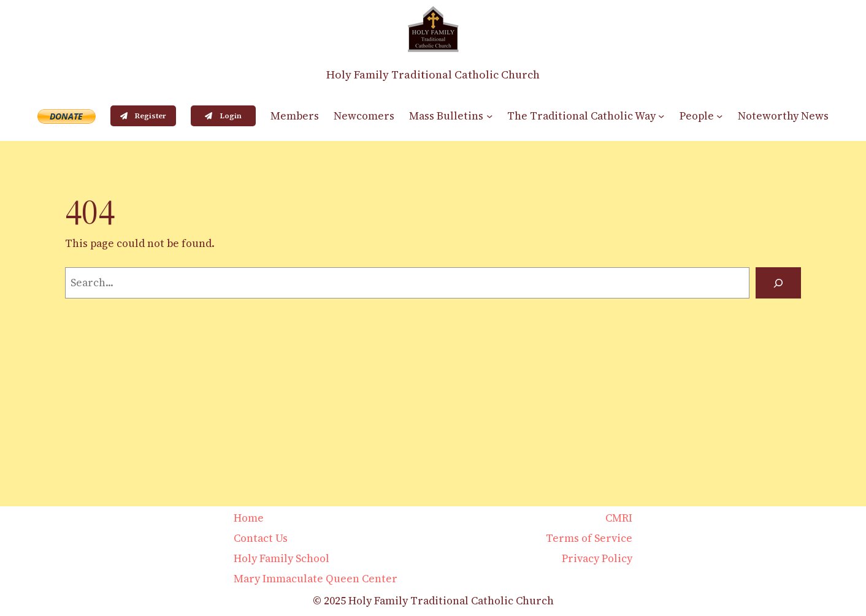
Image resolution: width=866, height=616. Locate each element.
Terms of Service (589, 538)
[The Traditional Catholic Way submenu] (661, 116)
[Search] (778, 283)
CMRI (619, 518)
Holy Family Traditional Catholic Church (433, 74)
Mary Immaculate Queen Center (316, 579)
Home (249, 518)
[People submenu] (719, 116)
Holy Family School (282, 558)
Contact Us (261, 538)
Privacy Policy (597, 558)
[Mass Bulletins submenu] (489, 116)
